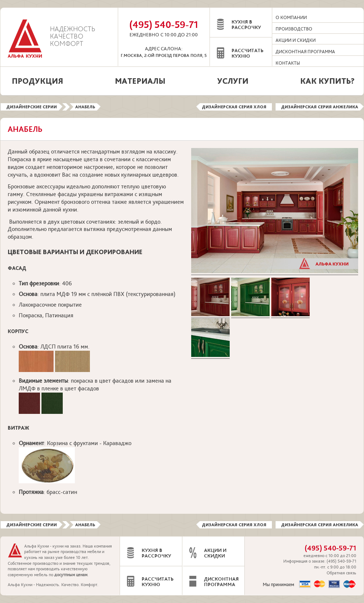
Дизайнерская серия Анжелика (320, 107)
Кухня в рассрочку (246, 25)
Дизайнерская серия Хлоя (234, 107)
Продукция (37, 81)
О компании (291, 18)
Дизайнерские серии (32, 107)
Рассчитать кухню (247, 53)
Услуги (233, 81)
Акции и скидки (296, 40)
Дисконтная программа (305, 52)
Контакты (288, 63)
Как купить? (327, 81)
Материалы (140, 81)
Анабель (85, 107)
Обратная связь (341, 573)
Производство (294, 29)
